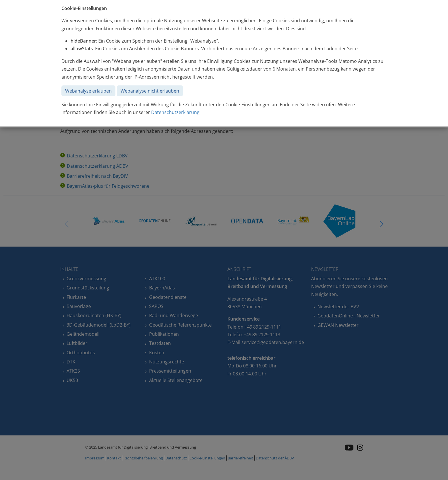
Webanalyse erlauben (88, 91)
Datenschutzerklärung (175, 112)
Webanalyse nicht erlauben (150, 91)
